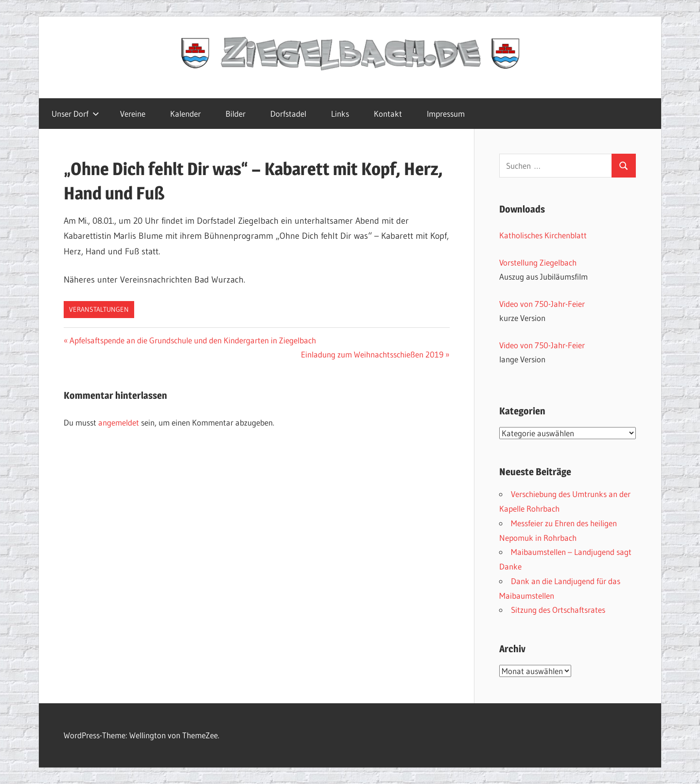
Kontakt (388, 114)
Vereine (133, 114)
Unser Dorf (75, 114)
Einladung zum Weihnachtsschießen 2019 (372, 354)
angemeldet (119, 422)
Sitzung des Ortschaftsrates (558, 610)
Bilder (236, 114)
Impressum (446, 114)
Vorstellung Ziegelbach (538, 262)
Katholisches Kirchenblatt (543, 235)
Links (340, 114)
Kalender (185, 114)
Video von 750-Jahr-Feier (542, 304)
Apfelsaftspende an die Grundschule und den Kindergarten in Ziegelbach (192, 340)
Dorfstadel (288, 114)
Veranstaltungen (99, 309)
